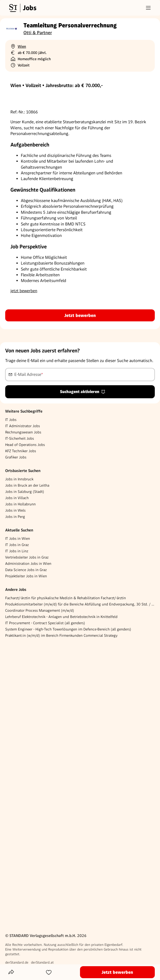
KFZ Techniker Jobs (21, 451)
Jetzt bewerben (80, 315)
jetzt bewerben (24, 291)
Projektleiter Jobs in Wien (26, 576)
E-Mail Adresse (29, 374)
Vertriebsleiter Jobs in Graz (27, 557)
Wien (22, 46)
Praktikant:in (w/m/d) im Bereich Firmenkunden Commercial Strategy (61, 635)
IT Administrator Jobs (23, 426)
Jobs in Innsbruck (19, 479)
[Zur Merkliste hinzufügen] (49, 972)
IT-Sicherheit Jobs (20, 438)
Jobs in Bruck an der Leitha (27, 485)
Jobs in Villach (17, 498)
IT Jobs (11, 420)
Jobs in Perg (15, 517)
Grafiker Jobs (16, 457)
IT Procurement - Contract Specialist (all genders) (45, 623)
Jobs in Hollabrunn (20, 504)
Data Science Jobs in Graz (26, 570)
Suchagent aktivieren (83, 392)
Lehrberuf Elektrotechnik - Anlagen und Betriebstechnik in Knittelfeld (61, 617)
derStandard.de (17, 962)
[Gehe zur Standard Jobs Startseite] (22, 8)
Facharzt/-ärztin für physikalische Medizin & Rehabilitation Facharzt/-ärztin (66, 598)
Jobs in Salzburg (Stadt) (25, 492)
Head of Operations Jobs (25, 445)
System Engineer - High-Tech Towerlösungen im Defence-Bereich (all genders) (68, 629)
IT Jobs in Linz (17, 551)
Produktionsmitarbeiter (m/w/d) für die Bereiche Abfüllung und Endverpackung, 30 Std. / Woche (80, 604)
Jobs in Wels (15, 510)
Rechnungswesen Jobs (23, 432)
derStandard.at (42, 962)
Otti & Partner (38, 33)
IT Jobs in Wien (18, 538)
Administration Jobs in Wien (28, 563)
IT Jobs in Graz (17, 545)
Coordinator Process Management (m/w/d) (40, 610)
